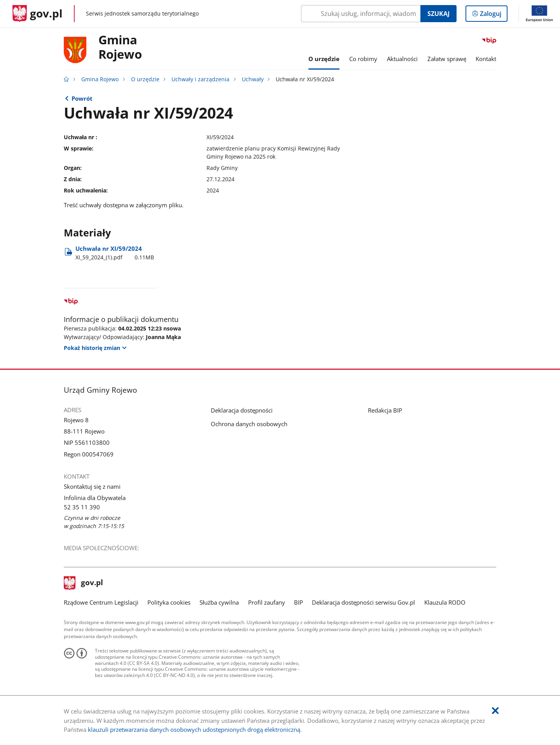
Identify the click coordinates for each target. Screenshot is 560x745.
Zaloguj (493, 15)
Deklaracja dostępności (242, 410)
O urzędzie (145, 79)
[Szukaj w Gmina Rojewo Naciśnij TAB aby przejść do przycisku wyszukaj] (361, 14)
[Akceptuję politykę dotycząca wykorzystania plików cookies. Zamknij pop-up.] (495, 711)
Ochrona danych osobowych (249, 424)
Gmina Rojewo (120, 47)
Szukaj (438, 14)
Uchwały (253, 79)
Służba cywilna (219, 602)
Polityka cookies (169, 602)
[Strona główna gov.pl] (38, 14)
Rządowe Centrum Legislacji (101, 602)
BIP (298, 602)
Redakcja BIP (385, 410)
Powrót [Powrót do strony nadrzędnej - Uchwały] (82, 98)
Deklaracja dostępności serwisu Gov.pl (363, 602)
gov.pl (84, 583)
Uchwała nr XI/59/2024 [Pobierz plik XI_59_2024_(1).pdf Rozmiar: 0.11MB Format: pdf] (115, 253)
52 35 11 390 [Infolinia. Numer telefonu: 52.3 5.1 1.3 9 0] (82, 507)
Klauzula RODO (445, 602)
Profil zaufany (267, 602)
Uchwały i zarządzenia (200, 79)
